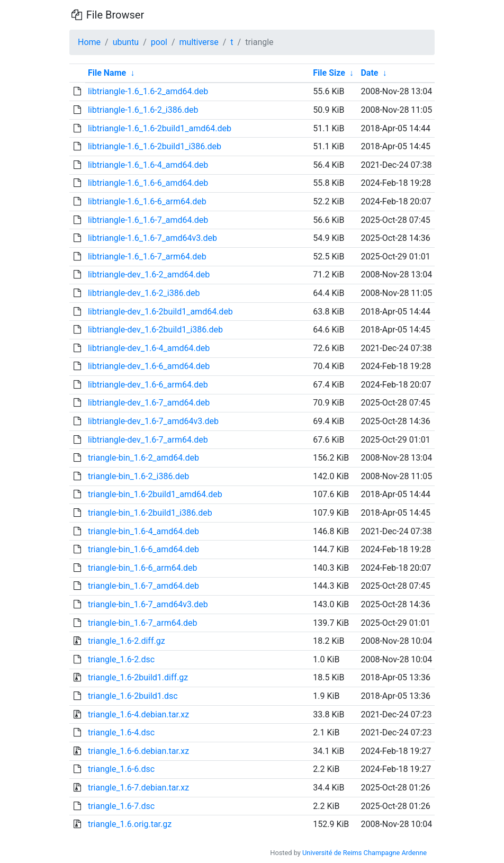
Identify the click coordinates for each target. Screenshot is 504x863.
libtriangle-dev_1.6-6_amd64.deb (149, 366)
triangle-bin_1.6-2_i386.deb (138, 476)
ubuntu (126, 42)
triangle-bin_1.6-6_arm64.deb (142, 568)
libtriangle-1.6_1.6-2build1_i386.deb (155, 146)
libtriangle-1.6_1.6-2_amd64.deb (148, 91)
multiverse (199, 42)
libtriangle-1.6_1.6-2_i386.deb (143, 110)
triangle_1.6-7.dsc (121, 806)
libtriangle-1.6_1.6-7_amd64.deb (148, 220)
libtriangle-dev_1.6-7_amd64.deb (149, 403)
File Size (329, 73)
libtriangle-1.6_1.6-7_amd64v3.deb (152, 238)
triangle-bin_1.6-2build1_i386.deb (150, 513)
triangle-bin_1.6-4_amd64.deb (143, 531)
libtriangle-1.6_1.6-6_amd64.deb (148, 183)
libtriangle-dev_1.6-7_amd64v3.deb (153, 421)
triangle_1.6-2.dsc (121, 659)
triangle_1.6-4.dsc (121, 732)
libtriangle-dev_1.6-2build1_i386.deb (155, 330)
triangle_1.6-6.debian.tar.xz (138, 751)
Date (369, 73)
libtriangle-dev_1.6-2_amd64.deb (149, 275)
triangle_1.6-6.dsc (121, 769)
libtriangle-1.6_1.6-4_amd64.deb (148, 165)
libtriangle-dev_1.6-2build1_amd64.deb (160, 312)
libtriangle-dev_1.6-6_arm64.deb (148, 385)
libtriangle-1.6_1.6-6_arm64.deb (147, 201)
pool (159, 42)
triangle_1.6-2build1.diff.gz (138, 677)
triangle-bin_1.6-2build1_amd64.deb (155, 494)
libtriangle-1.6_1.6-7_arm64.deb (147, 257)
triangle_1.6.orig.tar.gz (130, 824)
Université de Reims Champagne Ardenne (364, 853)
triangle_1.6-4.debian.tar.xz (138, 714)
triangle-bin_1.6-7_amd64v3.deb (148, 604)
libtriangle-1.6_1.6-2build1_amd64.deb (160, 128)
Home (89, 42)
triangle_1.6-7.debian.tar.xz (138, 788)
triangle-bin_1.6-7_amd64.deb (143, 586)
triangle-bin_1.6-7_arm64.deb (142, 623)
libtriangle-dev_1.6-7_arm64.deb (148, 440)
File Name (107, 73)
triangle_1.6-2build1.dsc (133, 696)
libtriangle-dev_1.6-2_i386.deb (144, 293)
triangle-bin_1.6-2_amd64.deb (143, 458)
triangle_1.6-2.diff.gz (127, 641)
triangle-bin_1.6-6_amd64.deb (143, 549)
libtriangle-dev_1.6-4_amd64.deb (149, 348)
